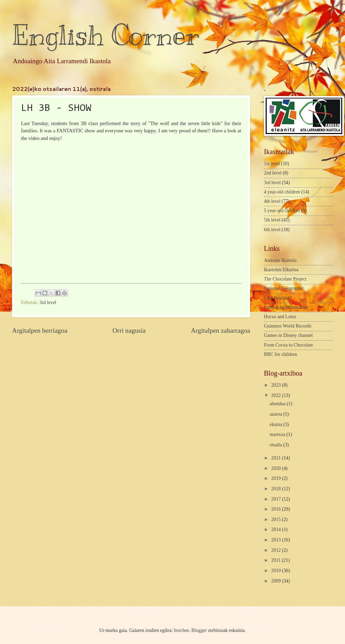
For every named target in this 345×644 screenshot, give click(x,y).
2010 (277, 571)
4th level (272, 201)
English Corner (106, 35)
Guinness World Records (288, 326)
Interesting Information (286, 307)
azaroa (277, 414)
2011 (277, 560)
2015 (277, 519)
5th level (272, 220)
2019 (277, 478)
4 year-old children (282, 192)
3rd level (48, 302)
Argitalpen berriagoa (40, 330)
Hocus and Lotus (280, 317)
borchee (181, 630)
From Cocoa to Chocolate (288, 345)
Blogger (199, 630)
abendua (278, 404)
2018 (277, 489)
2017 (277, 499)
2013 (277, 540)
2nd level (273, 173)
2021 (277, 458)
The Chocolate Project (285, 279)
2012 (277, 550)
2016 (277, 509)
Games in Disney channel (288, 335)
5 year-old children (282, 211)
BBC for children (280, 354)
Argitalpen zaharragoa (220, 330)
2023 (277, 385)
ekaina (277, 424)
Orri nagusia (129, 330)
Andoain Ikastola (280, 260)
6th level (272, 230)
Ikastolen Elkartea (281, 270)
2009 (277, 581)
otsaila (277, 445)
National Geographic (284, 288)
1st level (272, 164)
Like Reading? (278, 298)
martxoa (278, 434)
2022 (277, 395)
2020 (277, 468)
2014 (277, 529)
